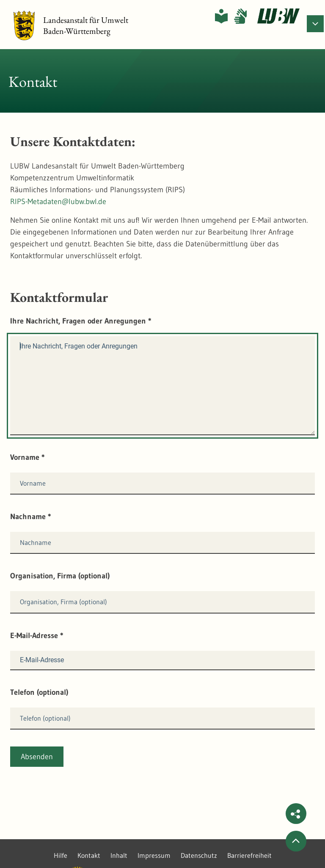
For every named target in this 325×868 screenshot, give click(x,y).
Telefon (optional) (39, 692)
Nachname (31, 517)
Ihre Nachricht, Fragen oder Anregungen (81, 321)
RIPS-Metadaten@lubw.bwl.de (58, 202)
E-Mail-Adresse (37, 636)
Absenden (37, 757)
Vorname (28, 457)
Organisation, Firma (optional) (60, 576)
